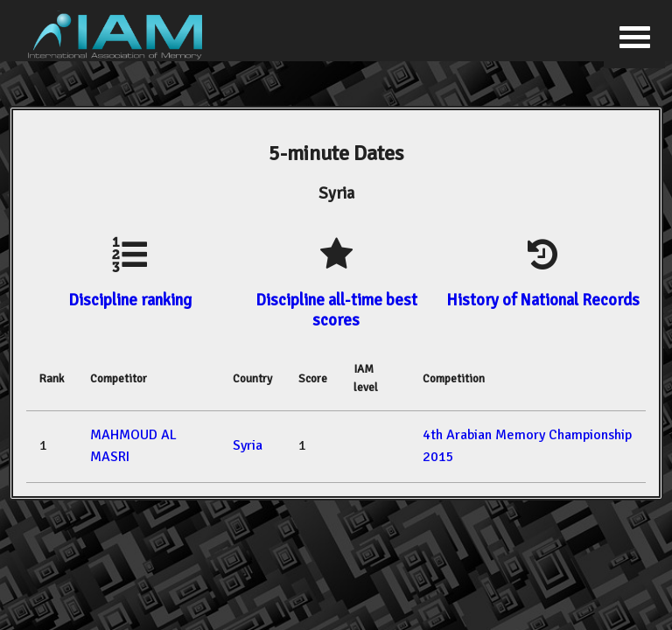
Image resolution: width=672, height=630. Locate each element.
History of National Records (543, 300)
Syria (248, 445)
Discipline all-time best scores (336, 309)
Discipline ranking (130, 300)
